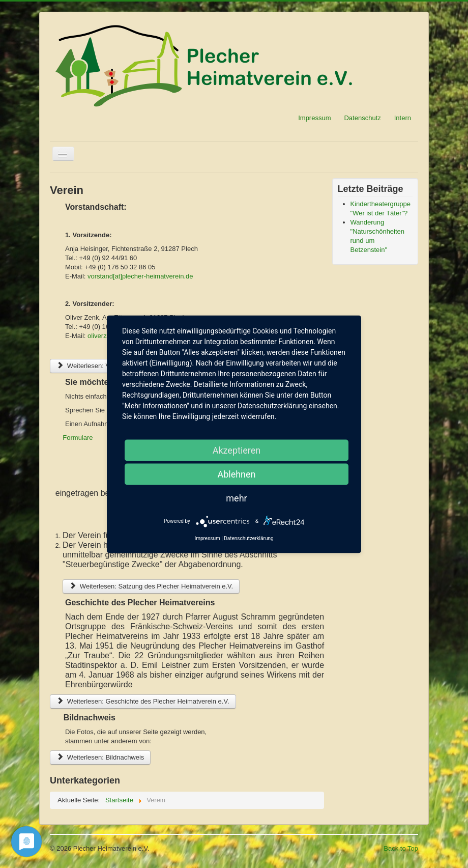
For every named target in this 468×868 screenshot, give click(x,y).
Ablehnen (236, 474)
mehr (236, 498)
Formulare (78, 438)
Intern (403, 118)
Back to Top (401, 848)
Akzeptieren (237, 450)
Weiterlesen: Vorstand (94, 366)
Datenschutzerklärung (248, 538)
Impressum (314, 118)
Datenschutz (362, 118)
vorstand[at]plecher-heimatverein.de (140, 276)
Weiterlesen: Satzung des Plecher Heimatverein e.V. (151, 586)
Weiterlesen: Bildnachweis (100, 757)
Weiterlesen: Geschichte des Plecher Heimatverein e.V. (143, 701)
